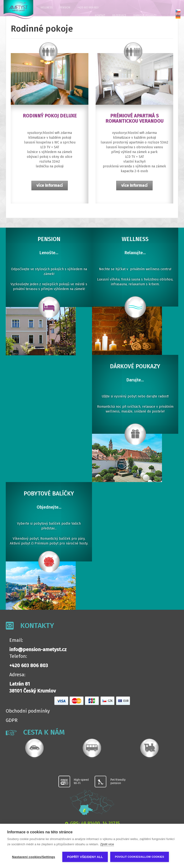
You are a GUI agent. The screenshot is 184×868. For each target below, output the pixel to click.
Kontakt (100, 15)
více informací (50, 185)
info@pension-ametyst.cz (38, 649)
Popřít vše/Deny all (85, 857)
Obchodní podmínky (28, 711)
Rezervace (119, 15)
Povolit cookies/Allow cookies (140, 857)
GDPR (12, 720)
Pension (65, 8)
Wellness (46, 8)
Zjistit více (107, 844)
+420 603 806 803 (88, 8)
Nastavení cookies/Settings (34, 857)
